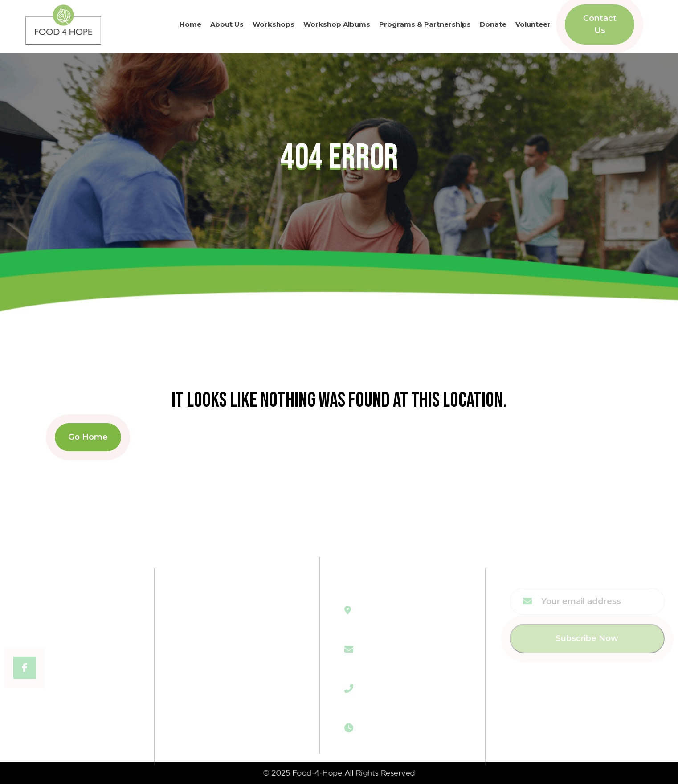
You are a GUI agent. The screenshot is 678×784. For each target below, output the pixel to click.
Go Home (88, 437)
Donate (493, 23)
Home (190, 23)
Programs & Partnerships (425, 23)
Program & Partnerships (238, 649)
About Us (227, 23)
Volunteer (533, 23)
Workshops (274, 23)
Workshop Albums (337, 23)
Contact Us (600, 23)
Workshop (210, 631)
